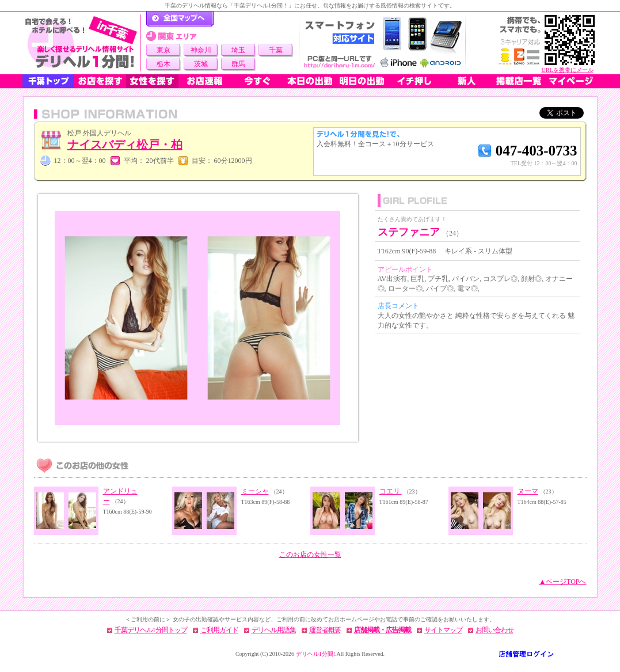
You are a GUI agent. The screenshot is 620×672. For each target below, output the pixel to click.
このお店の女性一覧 (310, 555)
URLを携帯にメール (568, 70)
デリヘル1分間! (315, 654)
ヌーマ (528, 491)
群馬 (238, 64)
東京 (163, 50)
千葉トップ (48, 81)
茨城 (201, 64)
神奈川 (201, 50)
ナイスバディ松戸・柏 (125, 145)
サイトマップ (443, 630)
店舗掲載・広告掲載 (383, 630)
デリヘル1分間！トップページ (180, 19)
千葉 (276, 50)
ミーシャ (255, 491)
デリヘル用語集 (274, 630)
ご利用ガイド (219, 630)
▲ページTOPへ (562, 582)
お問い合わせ (495, 630)
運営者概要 (325, 630)
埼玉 (238, 50)
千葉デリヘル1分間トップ (151, 630)
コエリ (391, 491)
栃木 (163, 64)
